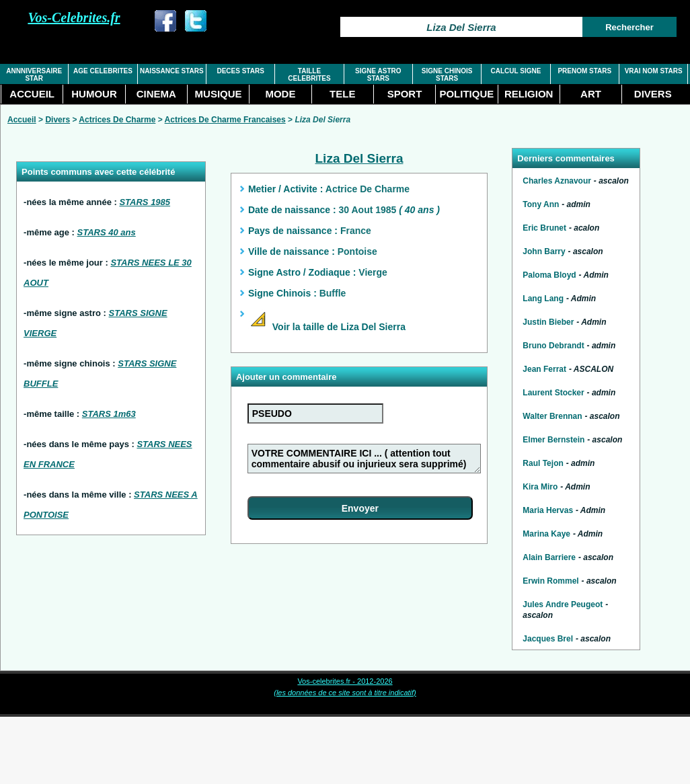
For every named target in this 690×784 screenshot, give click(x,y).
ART (591, 94)
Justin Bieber (548, 322)
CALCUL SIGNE (516, 71)
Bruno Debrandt (553, 346)
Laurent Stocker (553, 393)
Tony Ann (541, 204)
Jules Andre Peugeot (563, 604)
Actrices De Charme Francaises (225, 120)
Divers (57, 120)
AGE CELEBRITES (103, 71)
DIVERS (653, 94)
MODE (280, 94)
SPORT (405, 94)
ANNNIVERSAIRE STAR (34, 75)
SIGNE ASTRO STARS (378, 75)
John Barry (544, 251)
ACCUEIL (32, 94)
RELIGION (529, 94)
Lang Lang (543, 299)
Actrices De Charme (117, 120)
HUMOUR (94, 94)
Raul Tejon (543, 463)
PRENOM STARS (584, 71)
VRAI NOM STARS (654, 71)
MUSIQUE (219, 94)
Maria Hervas (548, 510)
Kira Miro (540, 487)
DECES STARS (240, 71)
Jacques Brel (548, 639)
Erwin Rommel (550, 581)
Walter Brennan (552, 416)
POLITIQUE (466, 94)
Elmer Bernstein (553, 440)
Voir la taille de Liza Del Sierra (327, 327)
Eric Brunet (544, 228)
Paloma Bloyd (549, 275)
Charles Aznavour (557, 181)
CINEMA (156, 94)
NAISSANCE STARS (172, 71)
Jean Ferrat (544, 369)
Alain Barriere (549, 557)
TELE (342, 94)
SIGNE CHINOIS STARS (447, 75)
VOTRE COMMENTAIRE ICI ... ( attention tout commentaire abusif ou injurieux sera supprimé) (364, 459)
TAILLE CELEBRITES (309, 75)
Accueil (22, 120)
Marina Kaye (546, 534)
